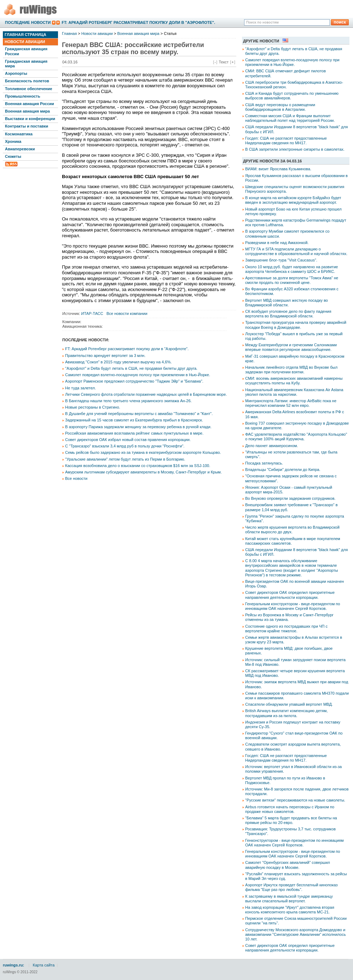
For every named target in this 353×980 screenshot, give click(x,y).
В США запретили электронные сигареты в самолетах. (295, 149)
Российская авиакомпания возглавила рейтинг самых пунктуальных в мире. (134, 433)
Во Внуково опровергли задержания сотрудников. (290, 498)
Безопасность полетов (27, 81)
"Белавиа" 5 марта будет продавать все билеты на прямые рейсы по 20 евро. (291, 820)
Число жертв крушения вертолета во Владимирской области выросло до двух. (292, 530)
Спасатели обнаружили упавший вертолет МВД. (289, 704)
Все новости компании (127, 313)
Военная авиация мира (27, 111)
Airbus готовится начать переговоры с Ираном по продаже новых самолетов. (290, 809)
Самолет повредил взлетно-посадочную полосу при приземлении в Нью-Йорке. (138, 375)
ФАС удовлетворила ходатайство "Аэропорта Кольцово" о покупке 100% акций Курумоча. (296, 437)
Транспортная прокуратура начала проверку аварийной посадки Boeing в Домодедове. (296, 325)
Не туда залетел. (80, 388)
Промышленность (23, 96)
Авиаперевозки (20, 149)
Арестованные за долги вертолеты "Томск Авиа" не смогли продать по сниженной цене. (292, 280)
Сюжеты (13, 156)
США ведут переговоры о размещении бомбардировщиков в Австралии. (280, 107)
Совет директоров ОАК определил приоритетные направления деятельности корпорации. (290, 595)
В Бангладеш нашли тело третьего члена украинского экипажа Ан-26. (128, 401)
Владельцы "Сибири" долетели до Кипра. (283, 470)
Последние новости (28, 22)
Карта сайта (44, 965)
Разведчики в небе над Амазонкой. (277, 243)
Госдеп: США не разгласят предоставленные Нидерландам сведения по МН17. (286, 141)
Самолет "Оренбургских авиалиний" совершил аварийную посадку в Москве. (288, 865)
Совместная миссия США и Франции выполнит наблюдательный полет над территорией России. (290, 118)
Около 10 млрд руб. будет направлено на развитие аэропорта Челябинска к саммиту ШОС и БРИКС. (292, 269)
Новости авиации (25, 42)
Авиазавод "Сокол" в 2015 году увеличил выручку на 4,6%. (118, 362)
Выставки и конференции (30, 119)
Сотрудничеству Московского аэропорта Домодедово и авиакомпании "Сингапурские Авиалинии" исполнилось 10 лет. (296, 934)
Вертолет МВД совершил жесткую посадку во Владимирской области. (287, 303)
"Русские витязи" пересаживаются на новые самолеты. (295, 800)
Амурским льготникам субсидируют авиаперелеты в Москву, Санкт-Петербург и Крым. (143, 472)
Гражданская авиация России (26, 51)
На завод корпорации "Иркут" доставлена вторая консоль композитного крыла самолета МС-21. (290, 910)
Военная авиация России (30, 104)
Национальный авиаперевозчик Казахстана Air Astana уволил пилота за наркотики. (294, 392)
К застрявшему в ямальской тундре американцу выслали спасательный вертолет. (289, 899)
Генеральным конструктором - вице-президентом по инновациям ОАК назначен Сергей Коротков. (293, 606)
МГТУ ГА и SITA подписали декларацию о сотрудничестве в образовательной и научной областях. (296, 251)
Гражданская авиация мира (26, 64)
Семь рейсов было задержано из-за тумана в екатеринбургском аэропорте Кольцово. (143, 452)
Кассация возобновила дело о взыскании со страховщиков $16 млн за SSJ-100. (138, 466)
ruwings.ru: (14, 965)
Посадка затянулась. (264, 463)
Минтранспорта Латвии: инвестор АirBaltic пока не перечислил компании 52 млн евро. (291, 403)
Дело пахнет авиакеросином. (272, 446)
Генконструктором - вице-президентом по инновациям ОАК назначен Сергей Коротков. (294, 843)
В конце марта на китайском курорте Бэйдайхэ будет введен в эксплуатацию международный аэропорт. (293, 200)
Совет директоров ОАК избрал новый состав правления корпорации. (128, 440)
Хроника (13, 141)
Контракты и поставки (27, 126)
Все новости (76, 478)
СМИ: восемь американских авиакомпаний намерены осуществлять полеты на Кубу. (294, 381)
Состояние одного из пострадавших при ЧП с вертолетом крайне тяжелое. (286, 629)
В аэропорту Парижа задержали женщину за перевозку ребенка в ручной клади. (138, 427)
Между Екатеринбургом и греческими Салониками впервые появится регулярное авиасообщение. (291, 347)
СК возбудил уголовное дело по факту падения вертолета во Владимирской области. (288, 314)
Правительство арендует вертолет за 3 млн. (105, 356)
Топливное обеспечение (29, 89)
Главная (69, 33)
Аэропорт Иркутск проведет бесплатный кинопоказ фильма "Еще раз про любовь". (291, 887)
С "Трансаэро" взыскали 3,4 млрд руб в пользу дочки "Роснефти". (125, 446)
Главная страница (25, 35)
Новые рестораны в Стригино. (93, 407)
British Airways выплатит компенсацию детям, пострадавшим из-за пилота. (286, 713)
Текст (224, 62)
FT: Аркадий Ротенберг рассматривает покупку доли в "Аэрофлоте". (138, 22)
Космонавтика (19, 134)
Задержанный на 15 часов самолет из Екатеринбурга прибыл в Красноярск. (134, 420)
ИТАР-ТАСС (92, 313)
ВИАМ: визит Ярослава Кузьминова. (278, 169)
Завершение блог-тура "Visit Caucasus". (281, 260)
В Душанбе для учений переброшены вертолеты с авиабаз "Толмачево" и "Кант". (139, 414)
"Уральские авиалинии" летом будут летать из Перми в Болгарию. (125, 459)
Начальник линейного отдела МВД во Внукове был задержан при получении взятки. (291, 370)
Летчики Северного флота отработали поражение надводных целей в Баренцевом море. (146, 394)
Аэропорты (16, 73)
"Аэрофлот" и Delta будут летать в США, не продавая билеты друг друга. (131, 368)
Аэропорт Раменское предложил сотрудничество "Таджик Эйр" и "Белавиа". (134, 381)
